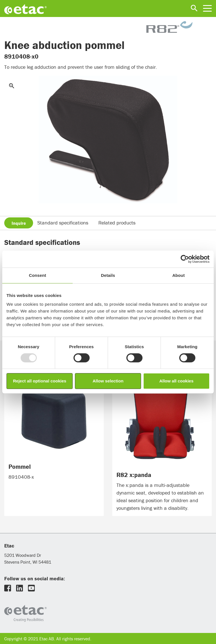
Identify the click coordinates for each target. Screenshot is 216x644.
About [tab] (178, 275)
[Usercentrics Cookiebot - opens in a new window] (185, 259)
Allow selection (108, 381)
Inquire (19, 223)
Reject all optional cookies (40, 381)
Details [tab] (108, 275)
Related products (117, 223)
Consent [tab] (37, 275)
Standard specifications (63, 223)
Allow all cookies (176, 381)
